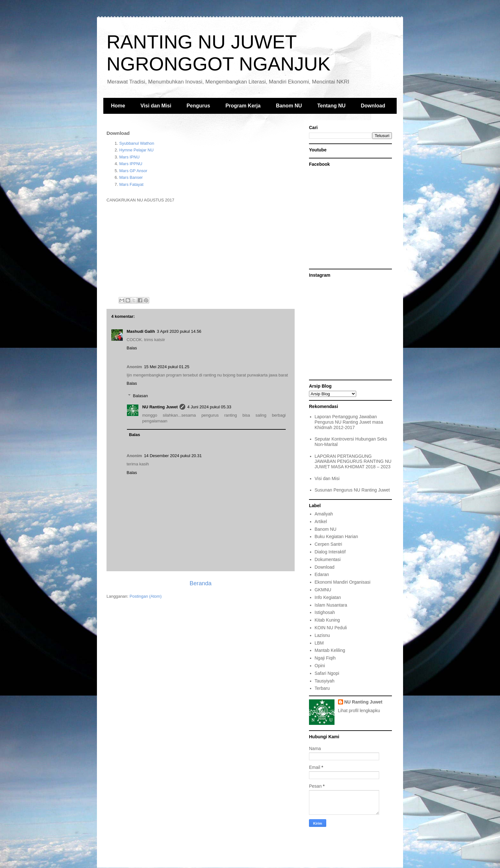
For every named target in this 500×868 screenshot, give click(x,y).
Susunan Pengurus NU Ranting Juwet (352, 490)
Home (118, 106)
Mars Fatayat (131, 184)
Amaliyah (324, 514)
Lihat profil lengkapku (359, 711)
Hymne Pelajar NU (136, 150)
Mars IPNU (129, 157)
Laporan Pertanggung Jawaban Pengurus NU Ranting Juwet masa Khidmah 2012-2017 (349, 422)
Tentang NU (331, 106)
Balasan (140, 395)
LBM (319, 643)
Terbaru (322, 688)
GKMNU (323, 590)
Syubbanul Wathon (137, 143)
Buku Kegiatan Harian (336, 536)
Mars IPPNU (131, 164)
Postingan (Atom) (145, 596)
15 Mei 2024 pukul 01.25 (166, 367)
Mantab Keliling (330, 650)
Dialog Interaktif (330, 552)
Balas (132, 348)
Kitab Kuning (327, 620)
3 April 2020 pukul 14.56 (179, 331)
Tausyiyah (325, 681)
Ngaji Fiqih (325, 658)
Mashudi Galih (141, 331)
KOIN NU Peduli (331, 628)
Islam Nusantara (331, 605)
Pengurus (198, 106)
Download (373, 106)
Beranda (201, 583)
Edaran (322, 574)
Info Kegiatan (328, 597)
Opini (320, 666)
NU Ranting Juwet (160, 407)
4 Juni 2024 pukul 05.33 (209, 407)
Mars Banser (131, 177)
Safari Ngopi (327, 673)
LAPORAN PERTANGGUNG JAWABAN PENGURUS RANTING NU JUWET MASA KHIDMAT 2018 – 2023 (353, 462)
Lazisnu (322, 635)
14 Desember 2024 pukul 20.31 (173, 456)
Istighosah (325, 612)
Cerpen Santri (328, 544)
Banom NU (289, 106)
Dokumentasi (328, 559)
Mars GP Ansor (133, 171)
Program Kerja (243, 106)
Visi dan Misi (156, 106)
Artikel (321, 522)
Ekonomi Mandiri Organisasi (343, 582)
